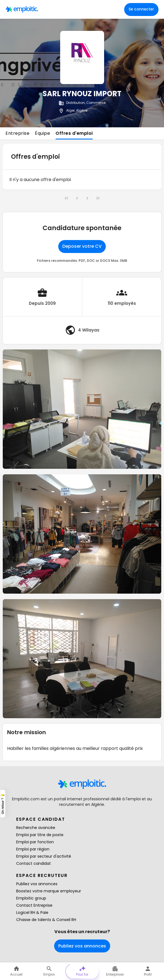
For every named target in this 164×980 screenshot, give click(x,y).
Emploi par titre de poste (40, 835)
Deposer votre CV (82, 246)
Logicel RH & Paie (32, 912)
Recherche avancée (36, 828)
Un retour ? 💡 (3, 804)
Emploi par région (33, 849)
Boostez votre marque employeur (49, 891)
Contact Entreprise (34, 905)
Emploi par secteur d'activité (44, 856)
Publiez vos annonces (37, 884)
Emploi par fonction (35, 842)
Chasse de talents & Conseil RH (46, 920)
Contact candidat (34, 863)
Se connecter (141, 9)
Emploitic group (31, 898)
